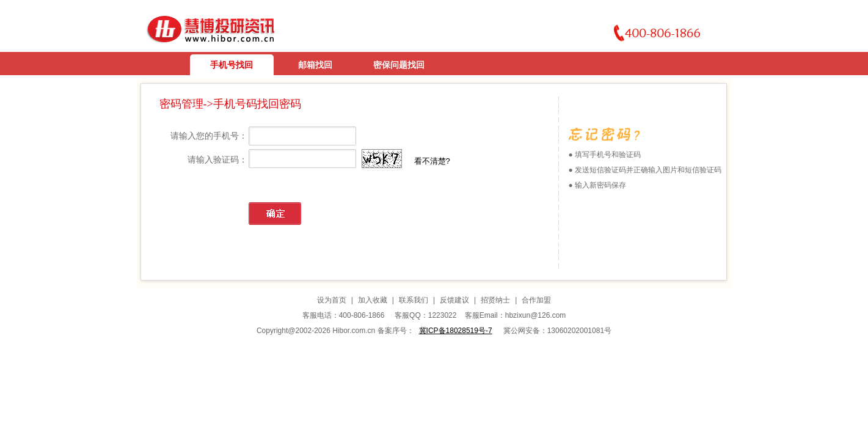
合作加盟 (536, 300)
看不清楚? (432, 161)
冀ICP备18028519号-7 (456, 331)
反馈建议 (454, 300)
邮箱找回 (315, 65)
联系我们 (414, 300)
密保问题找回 (399, 65)
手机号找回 (232, 65)
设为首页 (332, 300)
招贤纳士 (495, 300)
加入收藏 (373, 300)
